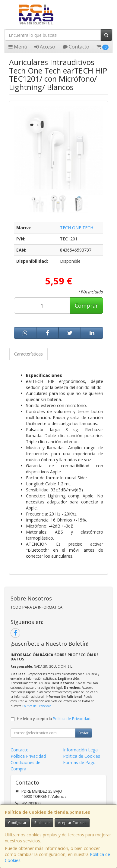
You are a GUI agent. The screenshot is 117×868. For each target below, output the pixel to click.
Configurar (17, 823)
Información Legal (81, 750)
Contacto (76, 47)
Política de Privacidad (37, 706)
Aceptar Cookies (72, 823)
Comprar (86, 306)
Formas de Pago (79, 762)
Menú (18, 47)
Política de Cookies (82, 756)
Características (28, 354)
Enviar (84, 733)
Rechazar (42, 823)
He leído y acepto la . (54, 719)
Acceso (45, 47)
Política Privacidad (28, 756)
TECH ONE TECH (77, 228)
